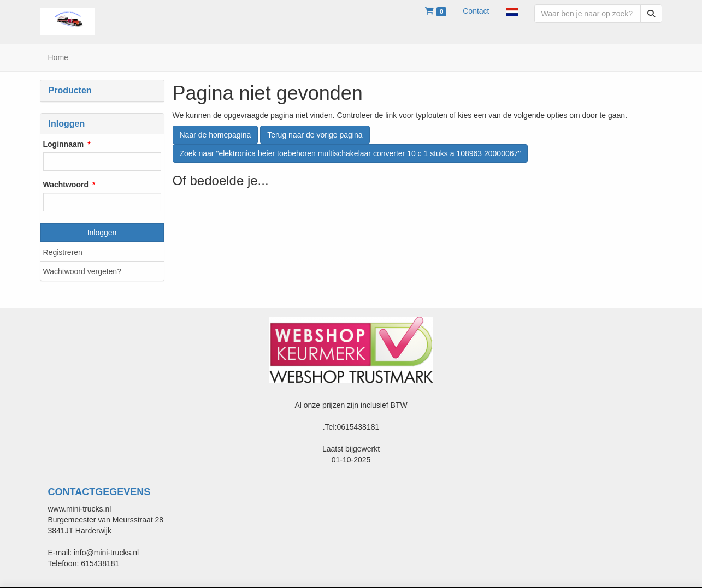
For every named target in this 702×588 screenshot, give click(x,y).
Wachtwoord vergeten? (82, 271)
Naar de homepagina (216, 135)
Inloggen (102, 233)
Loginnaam (64, 144)
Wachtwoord (66, 185)
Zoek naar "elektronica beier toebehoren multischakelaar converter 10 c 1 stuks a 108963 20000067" (350, 153)
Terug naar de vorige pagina (315, 135)
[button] (512, 11)
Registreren (63, 252)
